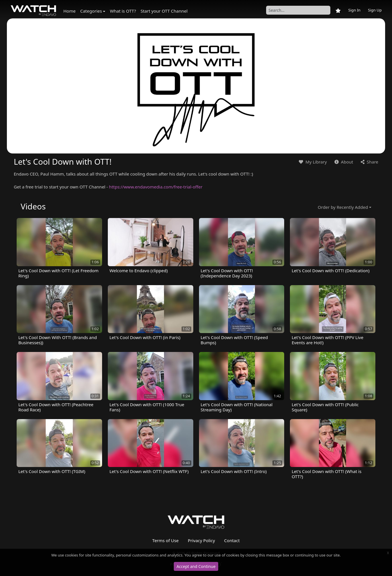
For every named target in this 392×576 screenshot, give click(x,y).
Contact (232, 540)
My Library (312, 162)
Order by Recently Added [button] (343, 207)
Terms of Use (165, 540)
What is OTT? (123, 11)
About (343, 162)
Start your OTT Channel (164, 11)
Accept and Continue (196, 566)
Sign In (354, 10)
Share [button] (369, 162)
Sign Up (375, 10)
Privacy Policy (201, 540)
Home (70, 11)
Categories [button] (91, 11)
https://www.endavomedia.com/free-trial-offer (156, 187)
